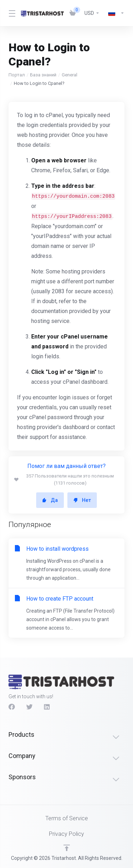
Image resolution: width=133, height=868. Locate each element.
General (70, 75)
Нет (82, 500)
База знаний (43, 75)
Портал (17, 75)
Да (50, 500)
